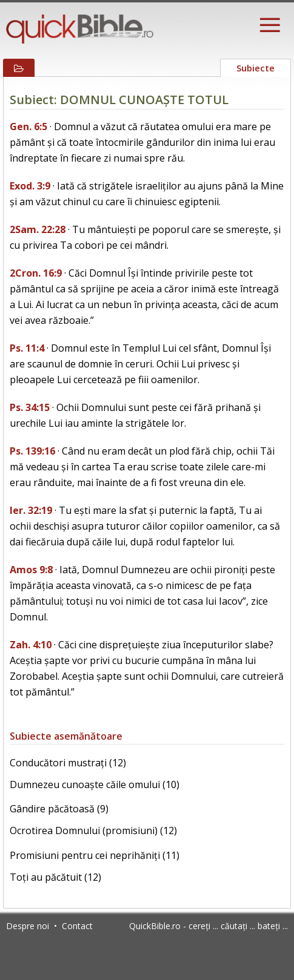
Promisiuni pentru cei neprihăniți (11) (95, 855)
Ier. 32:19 (31, 510)
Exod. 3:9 (30, 186)
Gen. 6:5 (28, 127)
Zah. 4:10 (31, 645)
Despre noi (28, 926)
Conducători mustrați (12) (68, 763)
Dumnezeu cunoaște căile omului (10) (95, 784)
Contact (77, 926)
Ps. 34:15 (30, 407)
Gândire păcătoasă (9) (59, 809)
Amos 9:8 (31, 570)
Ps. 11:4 (27, 348)
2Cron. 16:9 (36, 273)
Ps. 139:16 (32, 451)
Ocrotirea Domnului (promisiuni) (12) (93, 830)
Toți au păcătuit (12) (55, 877)
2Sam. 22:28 (38, 229)
